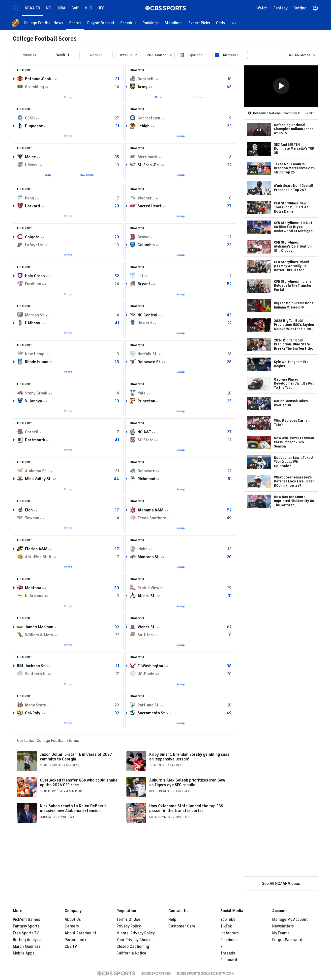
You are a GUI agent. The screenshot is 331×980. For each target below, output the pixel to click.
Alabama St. (36, 471)
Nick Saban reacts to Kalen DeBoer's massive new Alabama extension (73, 808)
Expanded (195, 55)
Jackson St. (35, 666)
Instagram (230, 933)
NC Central (148, 315)
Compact (230, 55)
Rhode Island (37, 362)
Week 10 (30, 55)
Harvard (32, 206)
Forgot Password (287, 940)
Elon (29, 510)
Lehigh (144, 126)
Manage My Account (290, 920)
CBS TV (71, 947)
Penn (30, 198)
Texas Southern (152, 518)
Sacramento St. (152, 713)
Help (172, 920)
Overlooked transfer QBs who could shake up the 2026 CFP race (79, 783)
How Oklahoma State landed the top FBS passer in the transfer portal (186, 808)
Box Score (200, 97)
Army (143, 87)
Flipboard (229, 960)
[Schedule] (128, 23)
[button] (234, 23)
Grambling (34, 87)
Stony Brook (36, 393)
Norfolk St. (148, 354)
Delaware (146, 471)
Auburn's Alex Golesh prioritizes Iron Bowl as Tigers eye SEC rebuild (188, 783)
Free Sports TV (26, 933)
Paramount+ (76, 940)
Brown (144, 237)
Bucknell (146, 79)
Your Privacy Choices (135, 940)
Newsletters (283, 926)
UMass (31, 165)
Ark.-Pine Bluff (38, 557)
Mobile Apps (24, 953)
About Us (73, 920)
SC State (146, 440)
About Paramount (80, 933)
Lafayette (34, 245)
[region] (281, 86)
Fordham (33, 284)
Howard (145, 323)
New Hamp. (35, 354)
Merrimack (148, 157)
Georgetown (149, 118)
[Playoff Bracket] (101, 23)
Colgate (32, 237)
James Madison (39, 627)
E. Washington (150, 666)
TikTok (226, 926)
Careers (72, 926)
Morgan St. (35, 315)
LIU (140, 276)
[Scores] (75, 23)
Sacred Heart (150, 206)
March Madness (27, 947)
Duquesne (34, 126)
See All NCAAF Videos (281, 884)
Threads (228, 953)
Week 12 (96, 55)
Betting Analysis (27, 940)
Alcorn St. (147, 596)
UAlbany (33, 323)
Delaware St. (149, 362)
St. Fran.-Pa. (149, 165)
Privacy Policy (129, 926)
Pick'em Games (27, 920)
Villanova (34, 401)
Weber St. (147, 627)
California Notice (131, 953)
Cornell (32, 432)
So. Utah (145, 635)
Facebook (229, 940)
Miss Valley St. (38, 479)
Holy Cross (35, 276)
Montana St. (149, 557)
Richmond (146, 479)
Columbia (146, 245)
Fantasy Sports (26, 926)
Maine (30, 157)
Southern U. (36, 674)
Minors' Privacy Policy (136, 933)
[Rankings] (151, 23)
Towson (32, 518)
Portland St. (149, 705)
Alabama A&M (150, 510)
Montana (33, 588)
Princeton (146, 401)
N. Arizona (34, 596)
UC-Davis (146, 674)
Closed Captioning (133, 947)
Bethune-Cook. (39, 79)
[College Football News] (44, 23)
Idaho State (36, 705)
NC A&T (144, 432)
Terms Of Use (128, 920)
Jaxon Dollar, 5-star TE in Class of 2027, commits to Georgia (76, 757)
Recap (68, 97)
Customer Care (182, 926)
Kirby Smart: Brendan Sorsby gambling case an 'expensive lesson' (189, 757)
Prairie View (149, 588)
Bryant (144, 284)
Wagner (145, 198)
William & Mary (39, 635)
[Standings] (174, 23)
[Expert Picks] (199, 23)
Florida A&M (36, 549)
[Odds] (220, 23)
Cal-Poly (33, 713)
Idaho (143, 549)
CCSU (30, 118)
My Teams (281, 933)
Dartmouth (35, 440)
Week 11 (63, 55)
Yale (142, 393)
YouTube (228, 920)
